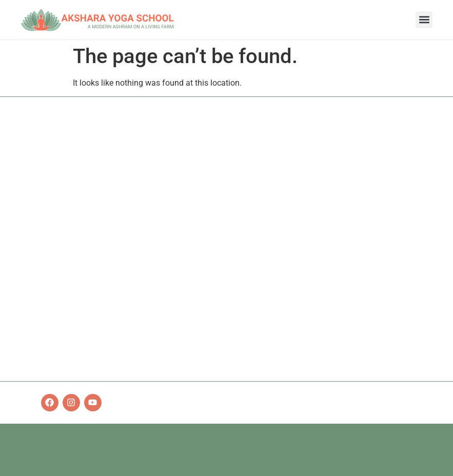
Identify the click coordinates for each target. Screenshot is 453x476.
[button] (424, 20)
